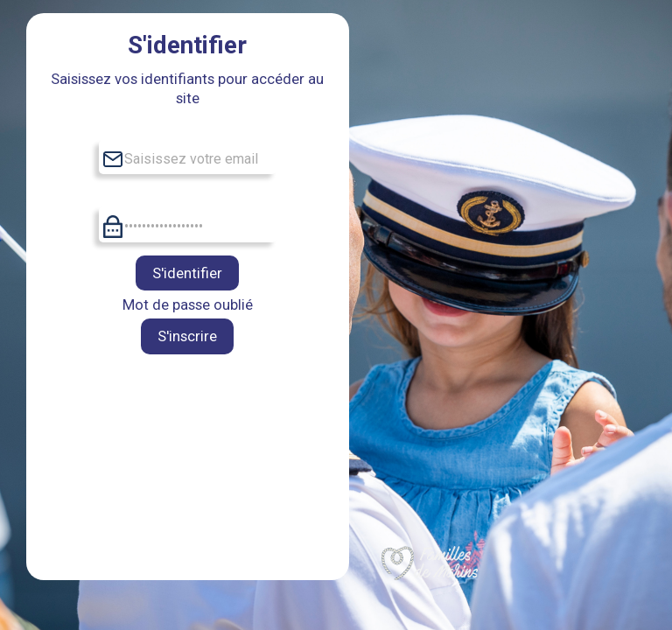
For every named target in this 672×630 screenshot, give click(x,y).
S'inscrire (187, 336)
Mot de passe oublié (188, 304)
